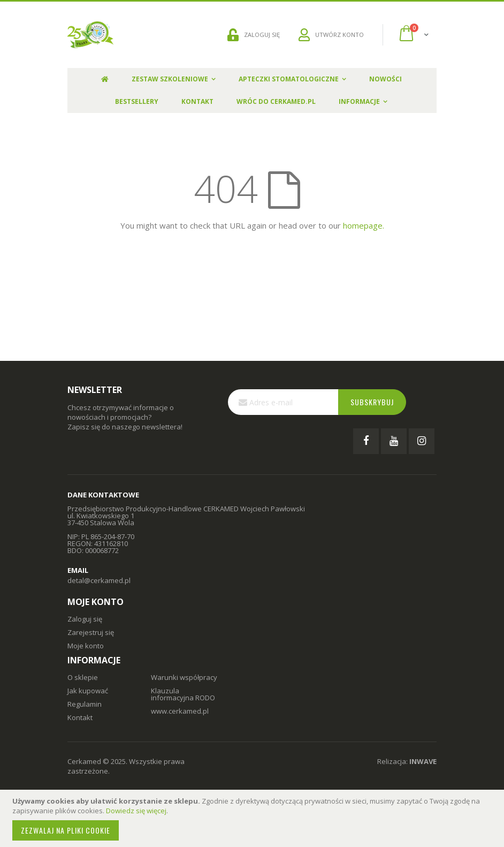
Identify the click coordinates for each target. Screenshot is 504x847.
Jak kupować (88, 691)
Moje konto (86, 646)
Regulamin (85, 704)
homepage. (364, 225)
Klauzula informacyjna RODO (183, 694)
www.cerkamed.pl (180, 711)
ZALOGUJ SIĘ (254, 35)
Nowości (385, 79)
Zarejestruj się (91, 632)
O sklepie (83, 677)
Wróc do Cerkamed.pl (276, 101)
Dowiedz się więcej (136, 811)
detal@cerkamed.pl (99, 580)
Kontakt (197, 101)
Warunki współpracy (184, 677)
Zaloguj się (85, 619)
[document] (254, 818)
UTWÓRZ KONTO (331, 35)
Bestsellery (137, 101)
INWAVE (423, 761)
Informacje (359, 101)
